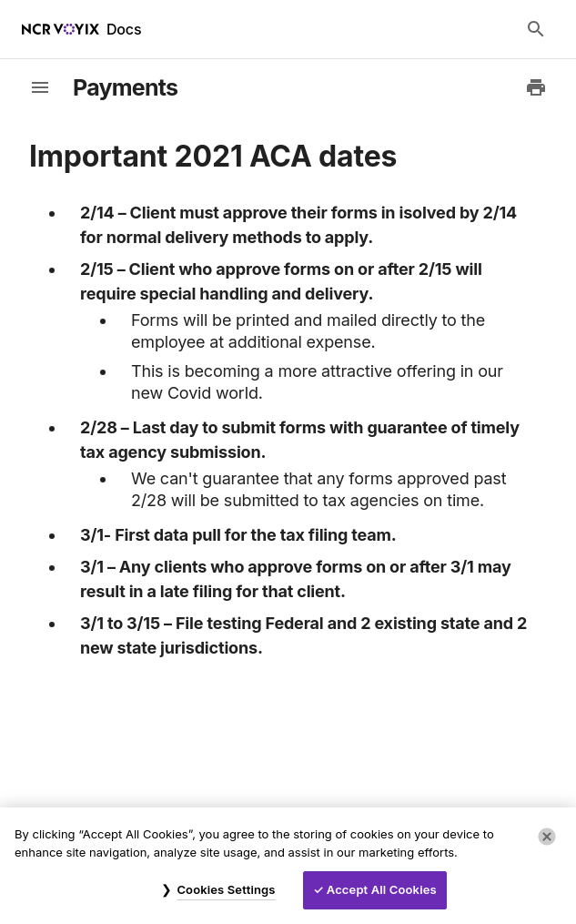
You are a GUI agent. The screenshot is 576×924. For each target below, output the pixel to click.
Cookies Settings (226, 889)
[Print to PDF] (536, 87)
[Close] (547, 837)
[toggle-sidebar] (40, 87)
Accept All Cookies (382, 889)
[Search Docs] (536, 29)
